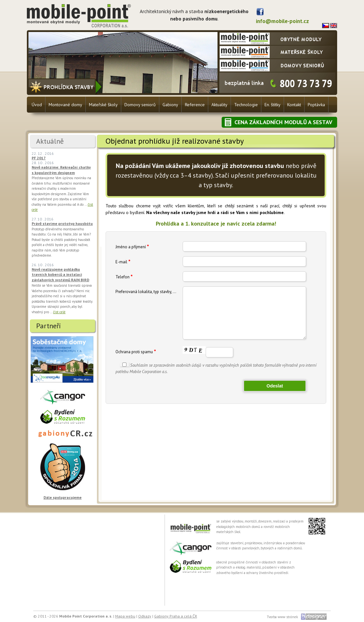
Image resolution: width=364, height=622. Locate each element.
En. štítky (273, 105)
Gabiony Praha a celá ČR (176, 616)
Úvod (37, 105)
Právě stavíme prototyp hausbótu (62, 223)
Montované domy (65, 105)
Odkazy (145, 616)
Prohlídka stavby (66, 87)
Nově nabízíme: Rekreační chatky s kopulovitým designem (61, 170)
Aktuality (219, 105)
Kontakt (294, 105)
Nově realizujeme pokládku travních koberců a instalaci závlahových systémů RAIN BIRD (60, 275)
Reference (195, 105)
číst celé (59, 312)
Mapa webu (125, 616)
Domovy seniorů (140, 105)
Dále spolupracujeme (63, 497)
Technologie (246, 105)
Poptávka (316, 105)
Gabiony (170, 105)
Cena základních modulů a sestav (283, 122)
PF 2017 (39, 158)
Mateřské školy (103, 105)
